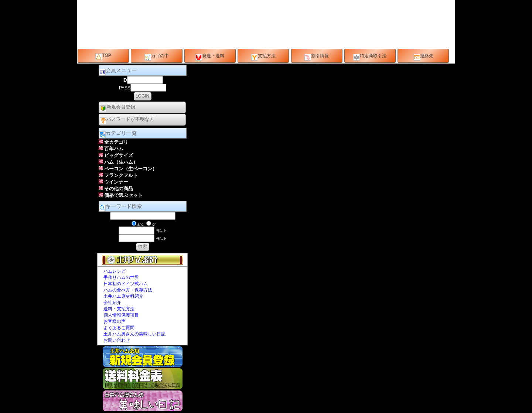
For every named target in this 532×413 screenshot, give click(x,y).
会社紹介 (112, 303)
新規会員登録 (117, 108)
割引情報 (317, 57)
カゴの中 (157, 57)
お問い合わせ (117, 340)
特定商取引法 (370, 57)
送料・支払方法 (119, 309)
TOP (103, 57)
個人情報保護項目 (121, 315)
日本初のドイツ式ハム (126, 284)
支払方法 (263, 57)
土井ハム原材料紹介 (123, 296)
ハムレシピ (115, 271)
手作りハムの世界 (121, 277)
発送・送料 (210, 57)
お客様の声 (115, 321)
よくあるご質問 (119, 328)
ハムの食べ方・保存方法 (128, 290)
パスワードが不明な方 (127, 120)
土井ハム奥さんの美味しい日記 (134, 334)
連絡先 (423, 57)
